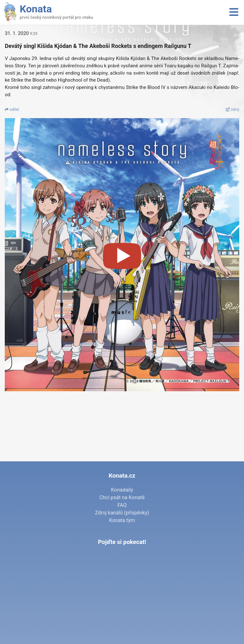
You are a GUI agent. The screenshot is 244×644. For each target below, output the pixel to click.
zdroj (233, 110)
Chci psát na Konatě (122, 497)
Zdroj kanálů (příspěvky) (122, 513)
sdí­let (12, 110)
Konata (36, 9)
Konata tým (122, 520)
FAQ (122, 505)
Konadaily (122, 490)
